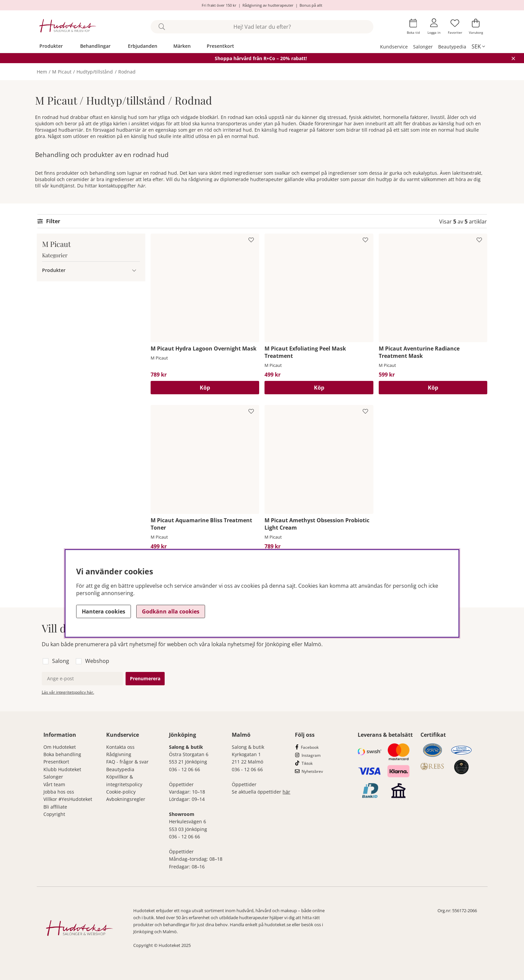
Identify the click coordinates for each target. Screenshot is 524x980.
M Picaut (62, 72)
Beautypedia (452, 47)
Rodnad (127, 72)
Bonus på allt (311, 5)
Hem (42, 72)
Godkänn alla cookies (171, 611)
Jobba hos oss (59, 792)
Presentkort (220, 46)
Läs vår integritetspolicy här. (68, 692)
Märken (182, 46)
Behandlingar (95, 46)
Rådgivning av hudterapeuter (268, 5)
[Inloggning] (434, 27)
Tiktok (307, 763)
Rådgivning (119, 754)
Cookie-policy (121, 792)
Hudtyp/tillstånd (95, 72)
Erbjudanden (143, 46)
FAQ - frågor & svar (127, 762)
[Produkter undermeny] (134, 270)
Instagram (311, 755)
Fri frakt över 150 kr (219, 5)
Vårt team (54, 784)
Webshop (97, 661)
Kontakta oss (120, 747)
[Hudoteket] (68, 27)
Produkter (51, 46)
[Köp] (205, 388)
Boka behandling (62, 754)
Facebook (310, 747)
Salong (61, 661)
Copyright (54, 814)
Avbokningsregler (126, 799)
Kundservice (394, 47)
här (141, 186)
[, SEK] (478, 46)
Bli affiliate (55, 807)
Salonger (423, 47)
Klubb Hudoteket (62, 769)
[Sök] (262, 27)
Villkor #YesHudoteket (68, 799)
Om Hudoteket (60, 747)
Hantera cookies (104, 611)
